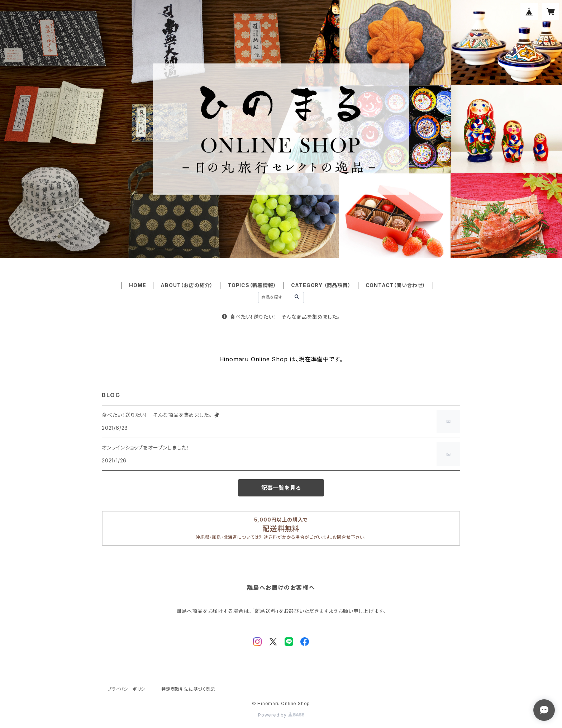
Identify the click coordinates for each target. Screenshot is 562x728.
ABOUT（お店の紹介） (187, 285)
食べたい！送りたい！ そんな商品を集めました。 (281, 317)
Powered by (281, 715)
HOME (137, 285)
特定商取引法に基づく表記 (188, 689)
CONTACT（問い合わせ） (396, 285)
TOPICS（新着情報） (252, 285)
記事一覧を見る (281, 488)
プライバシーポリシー (129, 689)
